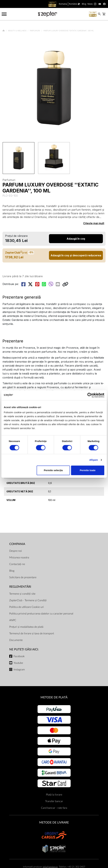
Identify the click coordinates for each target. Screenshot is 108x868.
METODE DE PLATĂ (54, 697)
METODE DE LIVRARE (54, 823)
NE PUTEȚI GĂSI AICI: (24, 649)
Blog (12, 571)
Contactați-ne (17, 564)
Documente (16, 640)
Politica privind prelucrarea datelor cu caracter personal (41, 614)
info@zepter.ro (50, 867)
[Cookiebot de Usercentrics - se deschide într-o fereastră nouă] (90, 395)
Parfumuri (35, 31)
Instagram (19, 670)
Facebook (19, 656)
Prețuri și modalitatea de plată (26, 627)
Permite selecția (53, 470)
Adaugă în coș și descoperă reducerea (76, 255)
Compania (17, 544)
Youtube (18, 663)
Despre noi (16, 551)
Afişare (94, 460)
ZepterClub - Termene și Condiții (28, 600)
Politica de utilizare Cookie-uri (27, 607)
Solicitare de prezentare (23, 577)
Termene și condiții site (22, 594)
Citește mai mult (94, 223)
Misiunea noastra (19, 558)
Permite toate (88, 470)
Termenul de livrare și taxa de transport (32, 633)
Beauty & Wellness (18, 31)
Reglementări (20, 587)
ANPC (13, 620)
